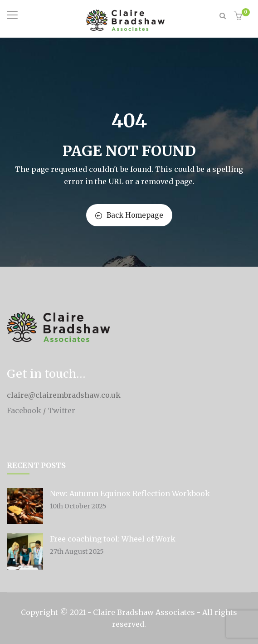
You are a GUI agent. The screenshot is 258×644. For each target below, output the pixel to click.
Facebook (24, 410)
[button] (239, 17)
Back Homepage (129, 215)
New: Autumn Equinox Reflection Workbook (130, 493)
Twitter (61, 410)
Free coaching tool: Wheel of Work (113, 539)
